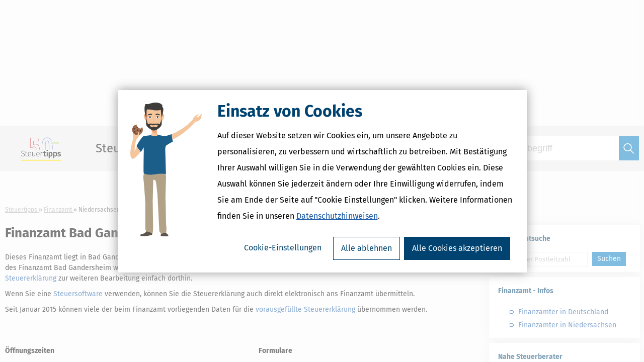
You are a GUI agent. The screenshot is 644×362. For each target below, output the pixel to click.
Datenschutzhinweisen (337, 216)
